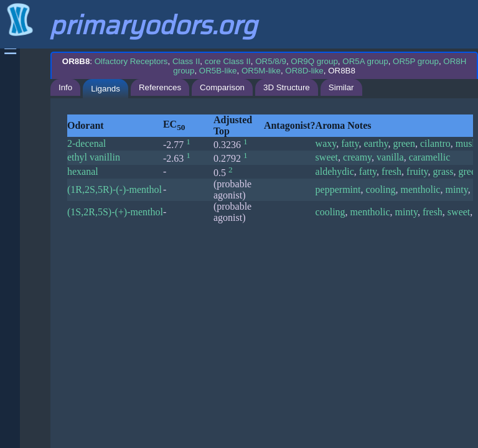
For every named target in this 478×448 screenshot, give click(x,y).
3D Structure (287, 87)
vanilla (390, 157)
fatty (350, 143)
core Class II (228, 61)
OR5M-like (261, 71)
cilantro (435, 143)
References (160, 87)
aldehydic (335, 171)
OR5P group (416, 61)
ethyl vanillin (94, 157)
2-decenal (87, 143)
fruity (417, 171)
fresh (391, 171)
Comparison (222, 87)
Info (65, 87)
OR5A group (365, 61)
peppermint (338, 189)
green (404, 143)
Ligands (105, 89)
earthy (376, 143)
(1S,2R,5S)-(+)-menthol (115, 212)
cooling (380, 189)
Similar (341, 87)
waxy (326, 143)
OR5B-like (218, 71)
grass (443, 171)
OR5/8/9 (271, 61)
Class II (186, 61)
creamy (357, 157)
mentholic (420, 189)
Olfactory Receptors (131, 61)
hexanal (83, 171)
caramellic (430, 157)
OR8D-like (304, 71)
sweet (327, 157)
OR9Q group (314, 61)
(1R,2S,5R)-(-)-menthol (115, 189)
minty (456, 189)
